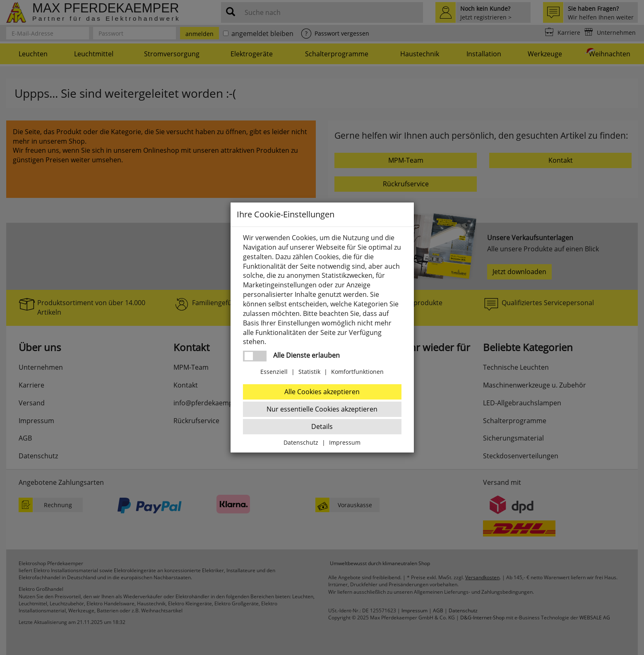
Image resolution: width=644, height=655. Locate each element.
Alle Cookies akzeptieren (322, 392)
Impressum (345, 442)
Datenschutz (301, 442)
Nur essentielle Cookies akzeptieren (322, 409)
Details (322, 426)
